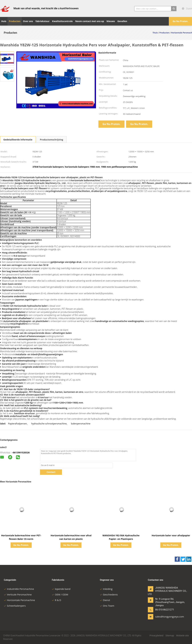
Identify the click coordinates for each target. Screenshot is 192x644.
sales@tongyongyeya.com (165, 617)
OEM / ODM (60, 594)
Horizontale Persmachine (19, 600)
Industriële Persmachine (19, 589)
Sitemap (170, 635)
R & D (56, 600)
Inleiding (106, 589)
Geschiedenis (109, 594)
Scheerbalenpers (15, 606)
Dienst (105, 600)
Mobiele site (182, 635)
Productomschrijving (51, 140)
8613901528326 (21, 452)
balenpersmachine (81, 424)
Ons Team (107, 606)
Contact (51, 472)
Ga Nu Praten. (180, 21)
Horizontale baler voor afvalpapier (171, 535)
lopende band (61, 589)
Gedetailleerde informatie (18, 140)
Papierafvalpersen (17, 424)
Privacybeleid (156, 635)
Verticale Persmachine (18, 594)
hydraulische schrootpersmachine (49, 424)
